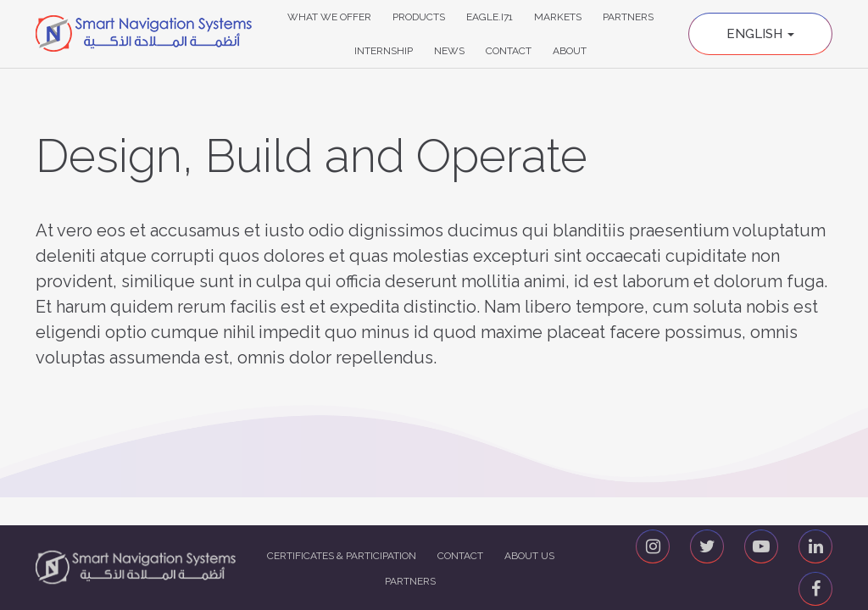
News (449, 51)
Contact (509, 51)
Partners (628, 17)
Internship (384, 51)
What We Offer (329, 17)
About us (529, 556)
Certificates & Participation (342, 556)
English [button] (760, 34)
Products (419, 17)
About (570, 51)
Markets (558, 17)
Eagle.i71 (490, 17)
